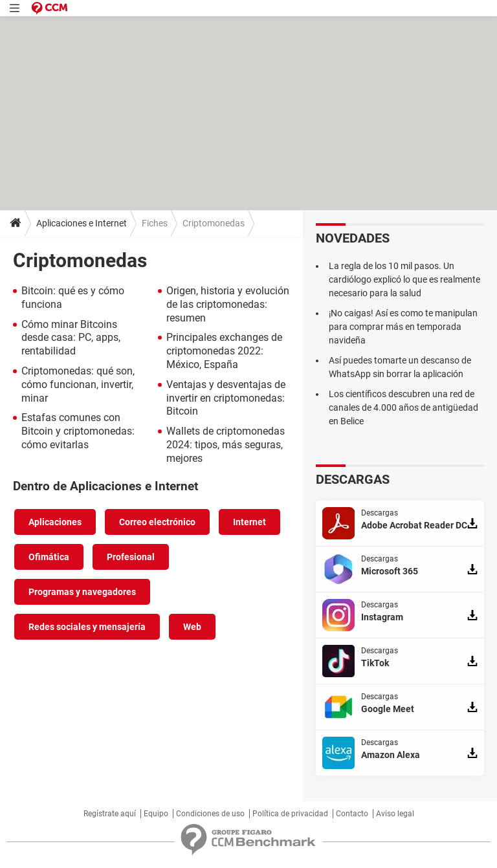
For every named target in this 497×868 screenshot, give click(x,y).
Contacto (352, 814)
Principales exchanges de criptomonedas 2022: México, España (224, 351)
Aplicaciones (55, 522)
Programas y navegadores (82, 592)
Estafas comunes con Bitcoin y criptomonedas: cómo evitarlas (78, 431)
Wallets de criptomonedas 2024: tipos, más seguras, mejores (226, 445)
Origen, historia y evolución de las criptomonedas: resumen (228, 304)
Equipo (156, 814)
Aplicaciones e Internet (82, 223)
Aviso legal (395, 814)
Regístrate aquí (110, 814)
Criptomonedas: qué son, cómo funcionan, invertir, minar (78, 385)
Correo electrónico (157, 522)
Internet (249, 522)
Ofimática (49, 557)
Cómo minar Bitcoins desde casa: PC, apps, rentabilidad (71, 338)
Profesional (131, 557)
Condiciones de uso (210, 814)
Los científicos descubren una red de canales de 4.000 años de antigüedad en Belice (403, 407)
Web (192, 627)
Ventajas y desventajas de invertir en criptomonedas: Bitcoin (226, 398)
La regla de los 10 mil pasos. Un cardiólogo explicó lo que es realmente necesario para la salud (404, 279)
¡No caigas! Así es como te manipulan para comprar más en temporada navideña (403, 327)
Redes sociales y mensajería (87, 627)
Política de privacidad (290, 814)
